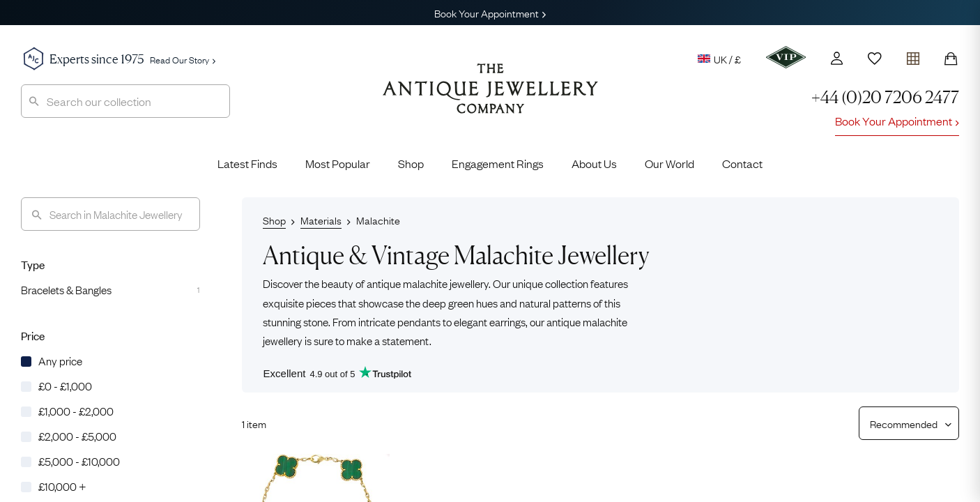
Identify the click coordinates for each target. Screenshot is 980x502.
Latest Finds (247, 163)
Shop (411, 163)
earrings (507, 321)
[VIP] (786, 57)
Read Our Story (183, 59)
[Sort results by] (904, 423)
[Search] (110, 214)
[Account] (837, 58)
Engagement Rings (498, 163)
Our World (669, 163)
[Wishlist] (875, 59)
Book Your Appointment (490, 13)
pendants (419, 321)
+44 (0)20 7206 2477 (885, 97)
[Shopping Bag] (951, 59)
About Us (594, 163)
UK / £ (719, 59)
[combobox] (125, 101)
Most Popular (338, 163)
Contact (742, 163)
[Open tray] (913, 55)
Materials (321, 220)
